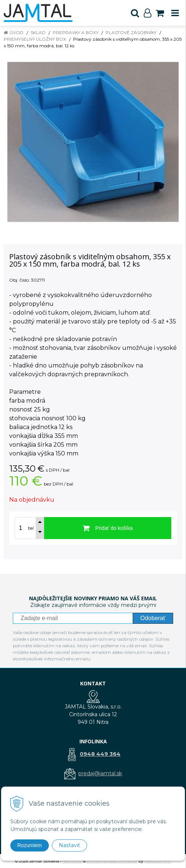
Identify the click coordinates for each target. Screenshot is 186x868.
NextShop (72, 861)
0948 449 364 (100, 754)
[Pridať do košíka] (108, 528)
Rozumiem (30, 845)
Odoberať (153, 618)
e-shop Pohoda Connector (112, 861)
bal (31, 528)
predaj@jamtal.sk (100, 773)
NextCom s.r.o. (158, 861)
